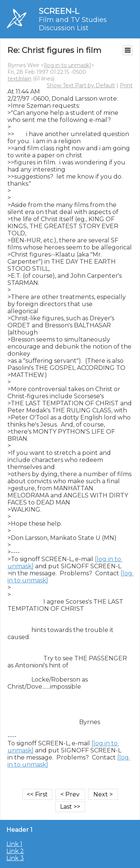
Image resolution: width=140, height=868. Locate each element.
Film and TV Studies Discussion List (73, 24)
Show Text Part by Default (81, 85)
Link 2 (15, 851)
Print (126, 85)
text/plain (19, 79)
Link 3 (15, 858)
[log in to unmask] (67, 65)
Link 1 (14, 844)
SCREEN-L (59, 11)
